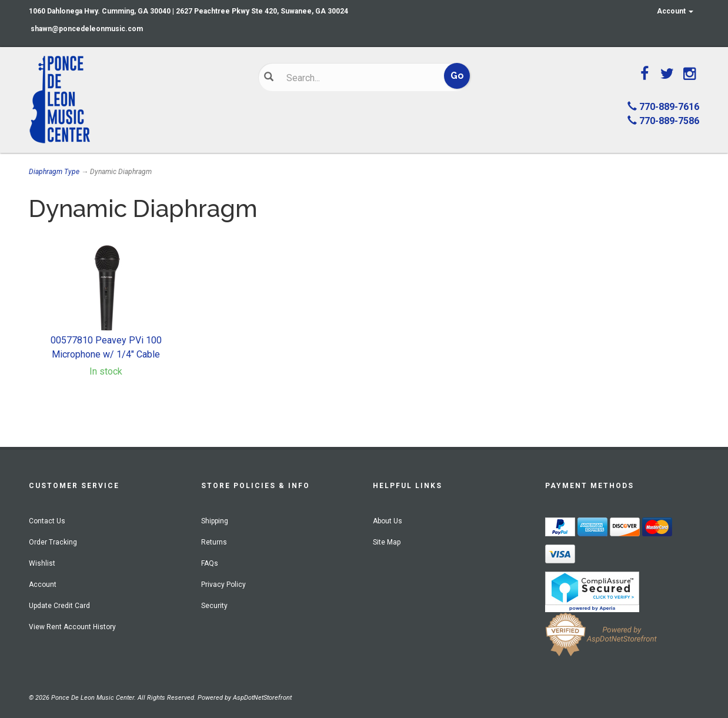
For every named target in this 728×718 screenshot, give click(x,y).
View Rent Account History (72, 627)
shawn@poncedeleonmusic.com (87, 29)
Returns (214, 542)
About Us (388, 521)
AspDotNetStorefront (262, 698)
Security (214, 606)
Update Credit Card (59, 606)
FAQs (210, 563)
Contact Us (47, 521)
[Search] (355, 78)
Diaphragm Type (54, 172)
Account (675, 11)
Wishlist (42, 563)
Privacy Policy (223, 585)
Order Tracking (53, 542)
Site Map (387, 542)
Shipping (215, 521)
